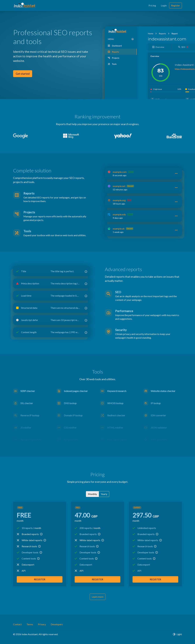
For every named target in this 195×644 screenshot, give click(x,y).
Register (40, 579)
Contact (17, 624)
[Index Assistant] (25, 5)
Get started (23, 74)
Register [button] (175, 5)
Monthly (92, 494)
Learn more (98, 597)
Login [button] (164, 5)
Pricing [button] (152, 5)
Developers (57, 624)
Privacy (42, 624)
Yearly (104, 494)
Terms (30, 624)
